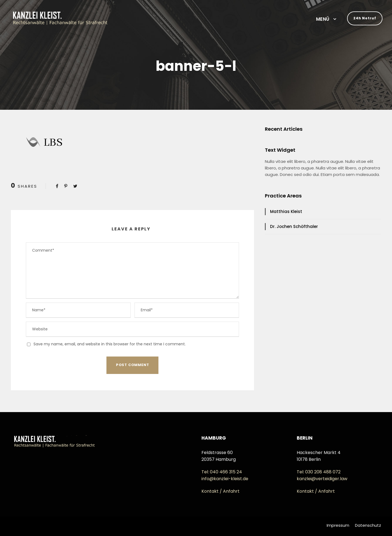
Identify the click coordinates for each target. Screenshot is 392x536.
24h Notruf (365, 18)
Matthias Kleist (286, 211)
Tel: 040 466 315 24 (222, 472)
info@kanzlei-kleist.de (225, 479)
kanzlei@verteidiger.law (322, 479)
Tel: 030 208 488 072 (319, 472)
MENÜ (323, 19)
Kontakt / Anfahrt (220, 491)
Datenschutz (368, 525)
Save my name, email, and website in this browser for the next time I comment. (110, 344)
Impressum (338, 525)
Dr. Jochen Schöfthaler (294, 226)
